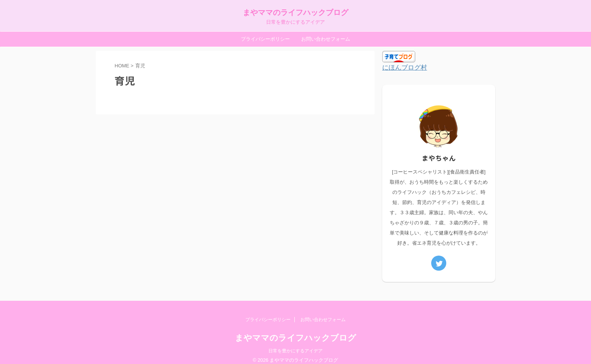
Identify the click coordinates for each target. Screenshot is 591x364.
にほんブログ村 (402, 68)
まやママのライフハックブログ (295, 12)
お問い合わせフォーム (326, 39)
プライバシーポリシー (265, 39)
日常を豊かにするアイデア (295, 344)
